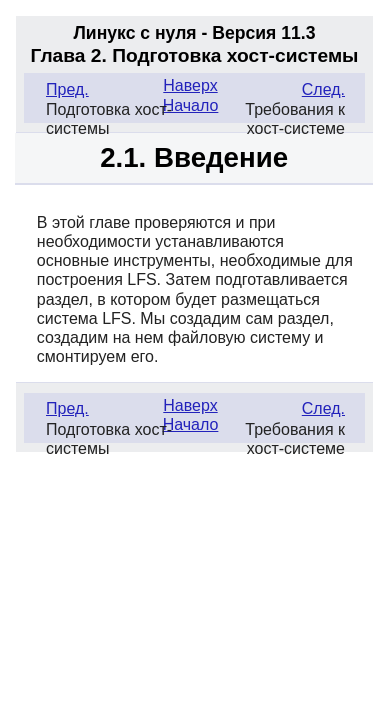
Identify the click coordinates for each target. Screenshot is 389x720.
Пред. (67, 89)
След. (323, 89)
